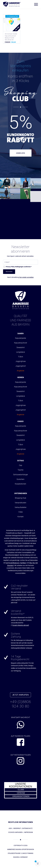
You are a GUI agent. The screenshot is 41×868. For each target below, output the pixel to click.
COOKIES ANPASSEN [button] (15, 832)
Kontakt (20, 517)
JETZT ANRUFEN (21, 695)
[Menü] (35, 4)
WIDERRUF (17, 828)
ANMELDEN (20, 153)
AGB (10, 828)
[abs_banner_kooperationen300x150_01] (21, 790)
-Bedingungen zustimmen (19, 267)
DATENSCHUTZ (27, 828)
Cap (21, 465)
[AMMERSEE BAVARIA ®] (12, 4)
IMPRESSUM (28, 832)
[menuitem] (35, 4)
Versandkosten (20, 503)
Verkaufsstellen (21, 507)
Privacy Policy (10, 267)
